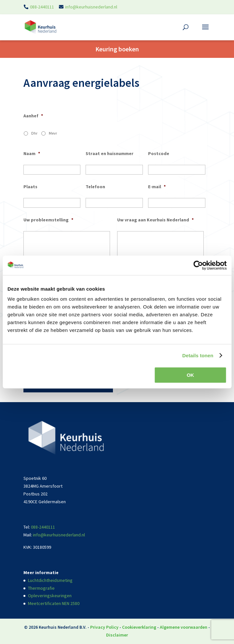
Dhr (34, 133)
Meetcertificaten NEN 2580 (54, 603)
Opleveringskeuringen (50, 596)
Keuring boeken (117, 49)
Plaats (30, 187)
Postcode (159, 153)
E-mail (157, 187)
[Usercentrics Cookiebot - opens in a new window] (198, 265)
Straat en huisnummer (110, 153)
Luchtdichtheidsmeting (50, 580)
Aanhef (33, 116)
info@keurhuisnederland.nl (91, 7)
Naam (32, 153)
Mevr (53, 133)
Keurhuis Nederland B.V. (63, 627)
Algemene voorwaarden (184, 627)
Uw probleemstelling (48, 220)
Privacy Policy (104, 627)
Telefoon (95, 187)
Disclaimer (117, 635)
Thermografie (41, 588)
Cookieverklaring (139, 627)
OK (191, 375)
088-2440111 (42, 7)
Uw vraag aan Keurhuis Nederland (155, 220)
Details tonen (198, 355)
